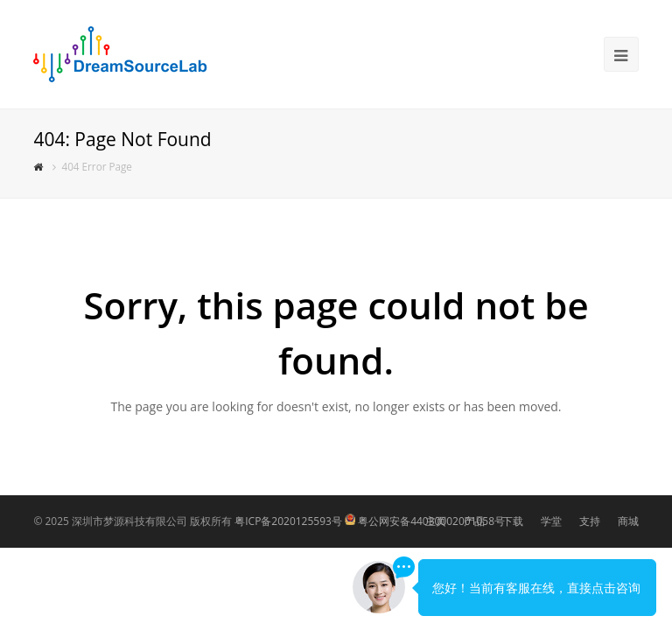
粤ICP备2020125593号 (288, 521)
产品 (474, 521)
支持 (590, 521)
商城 (628, 521)
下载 (513, 521)
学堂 (551, 521)
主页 (436, 521)
